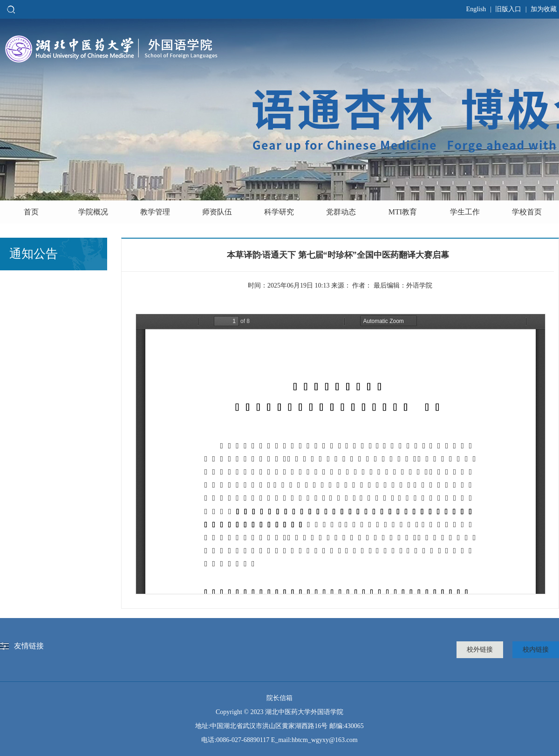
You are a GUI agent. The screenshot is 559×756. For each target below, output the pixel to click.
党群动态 (341, 212)
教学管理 (155, 212)
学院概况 (93, 212)
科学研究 (279, 212)
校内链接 (536, 649)
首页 (31, 212)
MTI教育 (403, 212)
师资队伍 (217, 212)
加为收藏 (544, 9)
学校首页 (527, 212)
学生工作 (465, 212)
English (476, 9)
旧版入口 (508, 9)
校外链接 (480, 649)
